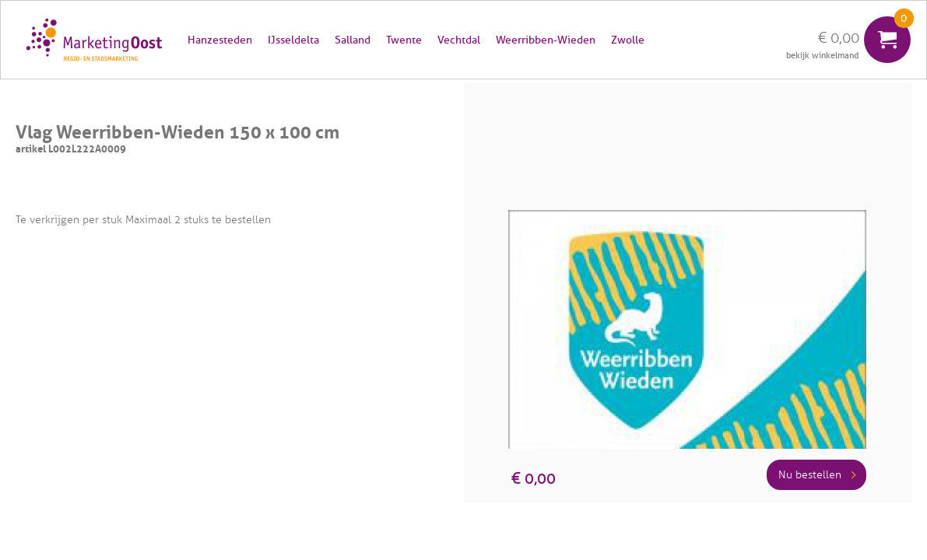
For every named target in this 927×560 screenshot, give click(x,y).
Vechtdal (459, 40)
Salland (353, 40)
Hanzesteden (220, 40)
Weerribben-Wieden (546, 40)
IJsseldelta (293, 40)
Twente (404, 40)
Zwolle (628, 40)
